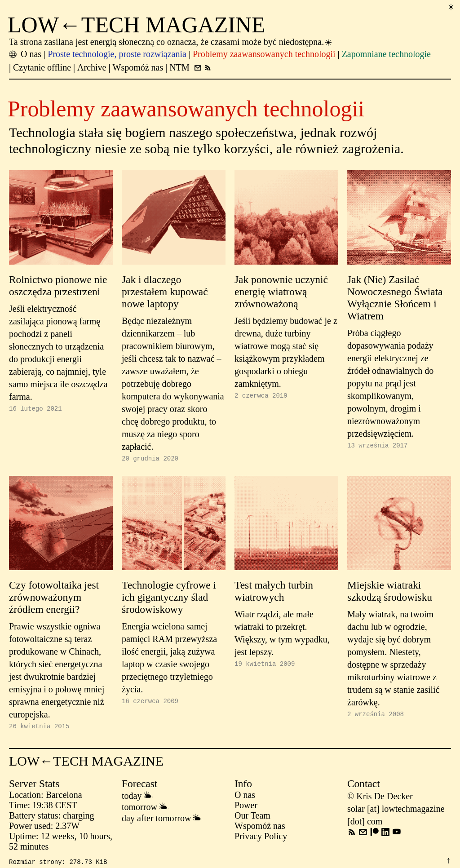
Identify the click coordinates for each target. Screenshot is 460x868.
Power (246, 808)
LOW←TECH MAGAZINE (137, 25)
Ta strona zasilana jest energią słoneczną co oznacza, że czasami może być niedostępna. (171, 42)
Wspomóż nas (260, 828)
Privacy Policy (261, 839)
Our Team (252, 818)
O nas (245, 797)
